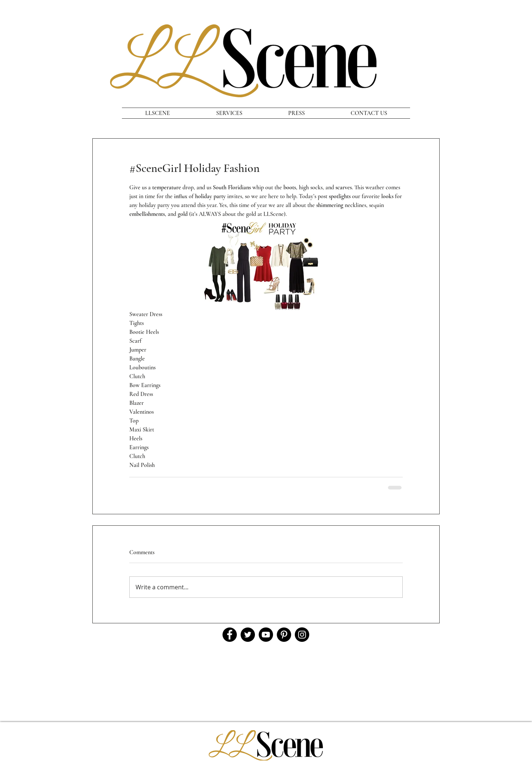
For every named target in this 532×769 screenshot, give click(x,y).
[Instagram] (302, 635)
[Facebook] (230, 635)
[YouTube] (266, 635)
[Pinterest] (284, 635)
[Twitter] (248, 635)
